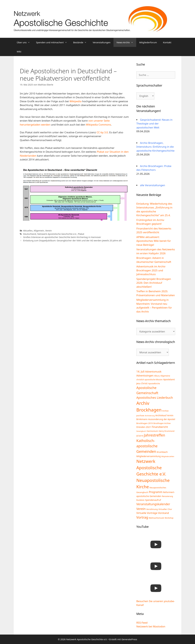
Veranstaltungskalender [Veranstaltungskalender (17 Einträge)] (153, 504)
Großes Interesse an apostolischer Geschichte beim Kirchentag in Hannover (62, 237)
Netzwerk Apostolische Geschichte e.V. (57, 234)
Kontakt (167, 42)
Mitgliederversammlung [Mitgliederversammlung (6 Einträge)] (149, 456)
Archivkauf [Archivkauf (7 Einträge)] (161, 415)
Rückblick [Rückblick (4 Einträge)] (140, 500)
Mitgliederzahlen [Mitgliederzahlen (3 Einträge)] (168, 456)
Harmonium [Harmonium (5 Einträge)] (152, 431)
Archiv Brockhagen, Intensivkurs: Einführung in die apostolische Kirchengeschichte (155, 147)
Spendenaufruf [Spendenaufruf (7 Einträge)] (153, 500)
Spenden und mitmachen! (53, 42)
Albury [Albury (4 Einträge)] (157, 376)
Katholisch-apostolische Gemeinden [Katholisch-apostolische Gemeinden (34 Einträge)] (147, 446)
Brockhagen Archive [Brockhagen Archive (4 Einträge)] (162, 423)
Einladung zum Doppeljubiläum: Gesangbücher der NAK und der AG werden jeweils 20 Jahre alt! (73, 240)
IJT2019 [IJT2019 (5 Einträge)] (140, 436)
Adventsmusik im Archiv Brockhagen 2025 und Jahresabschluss (151, 270)
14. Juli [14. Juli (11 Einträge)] (140, 372)
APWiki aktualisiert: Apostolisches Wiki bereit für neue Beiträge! (154, 241)
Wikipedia (76, 101)
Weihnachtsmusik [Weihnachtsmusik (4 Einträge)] (156, 518)
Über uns (25, 42)
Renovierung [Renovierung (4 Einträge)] (167, 496)
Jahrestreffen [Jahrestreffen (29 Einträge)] (155, 435)
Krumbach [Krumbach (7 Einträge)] (162, 452)
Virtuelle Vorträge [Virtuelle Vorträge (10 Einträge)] (147, 513)
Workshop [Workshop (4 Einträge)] (169, 518)
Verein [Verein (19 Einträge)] (141, 509)
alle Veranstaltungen (152, 185)
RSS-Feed (142, 623)
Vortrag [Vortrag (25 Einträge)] (142, 517)
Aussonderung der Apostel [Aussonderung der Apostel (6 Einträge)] (162, 419)
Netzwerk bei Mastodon (151, 626)
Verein (49, 231)
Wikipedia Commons (98, 125)
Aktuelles (28, 231)
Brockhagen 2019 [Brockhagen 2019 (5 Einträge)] (145, 423)
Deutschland (30, 234)
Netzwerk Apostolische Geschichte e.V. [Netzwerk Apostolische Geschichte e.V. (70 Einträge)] (151, 468)
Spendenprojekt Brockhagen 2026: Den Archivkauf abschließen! (154, 283)
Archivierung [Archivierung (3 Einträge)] (150, 416)
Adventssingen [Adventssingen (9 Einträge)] (145, 376)
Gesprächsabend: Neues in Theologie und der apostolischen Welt (154, 124)
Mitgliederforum (148, 42)
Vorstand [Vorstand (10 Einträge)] (164, 513)
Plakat (81, 234)
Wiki (19, 51)
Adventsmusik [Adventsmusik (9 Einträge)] (153, 372)
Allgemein (39, 231)
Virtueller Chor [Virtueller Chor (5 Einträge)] (165, 509)
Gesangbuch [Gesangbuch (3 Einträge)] (141, 431)
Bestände (81, 42)
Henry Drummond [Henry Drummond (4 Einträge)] (166, 431)
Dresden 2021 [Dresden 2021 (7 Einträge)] (144, 427)
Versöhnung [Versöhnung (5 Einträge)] (152, 509)
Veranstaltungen (102, 42)
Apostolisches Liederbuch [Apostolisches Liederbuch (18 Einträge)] (155, 398)
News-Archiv (126, 42)
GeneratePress (129, 639)
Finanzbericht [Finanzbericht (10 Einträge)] (160, 427)
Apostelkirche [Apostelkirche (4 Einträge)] (154, 384)
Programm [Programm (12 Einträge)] (156, 492)
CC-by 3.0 (102, 132)
